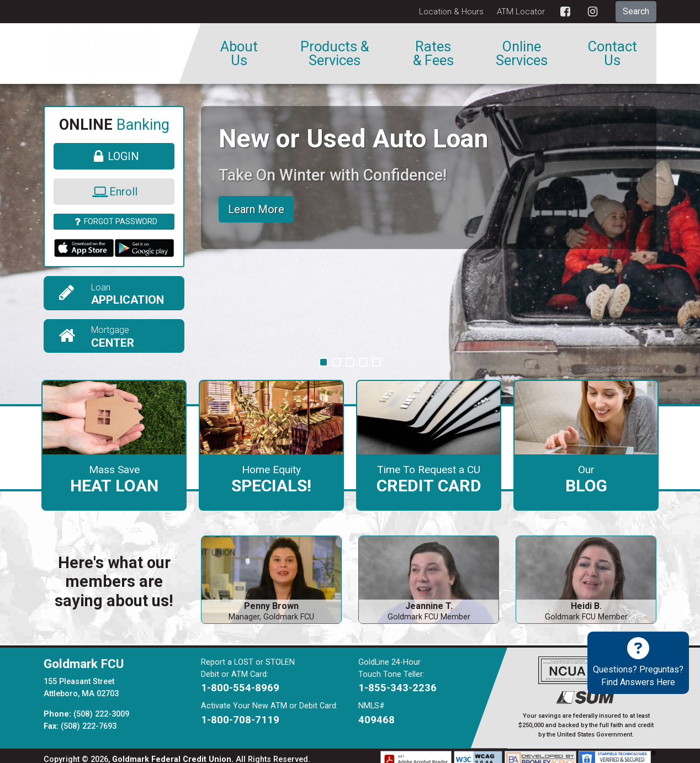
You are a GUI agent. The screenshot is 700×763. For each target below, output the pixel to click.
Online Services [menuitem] (522, 54)
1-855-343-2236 (397, 680)
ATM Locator (521, 12)
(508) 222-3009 (101, 706)
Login (114, 156)
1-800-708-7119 (240, 712)
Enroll (114, 192)
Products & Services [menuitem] (335, 54)
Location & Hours (451, 12)
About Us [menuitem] (239, 54)
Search (636, 11)
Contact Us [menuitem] (612, 54)
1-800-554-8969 (240, 680)
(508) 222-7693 (89, 719)
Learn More (256, 209)
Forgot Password (114, 221)
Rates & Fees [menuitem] (433, 54)
